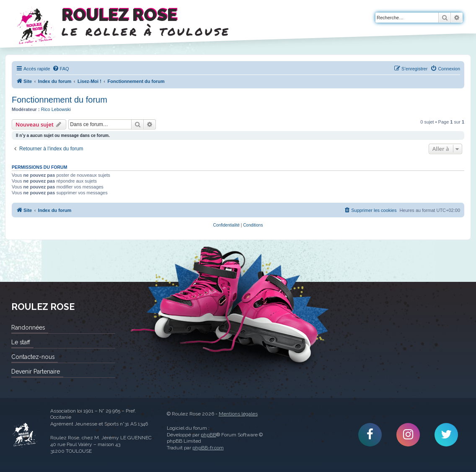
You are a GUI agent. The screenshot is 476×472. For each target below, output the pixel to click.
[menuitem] (61, 69)
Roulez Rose (25, 435)
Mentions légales (238, 414)
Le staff (21, 342)
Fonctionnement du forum (59, 100)
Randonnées (28, 328)
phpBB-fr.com (208, 448)
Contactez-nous (33, 357)
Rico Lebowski (56, 109)
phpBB (208, 435)
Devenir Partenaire (36, 371)
